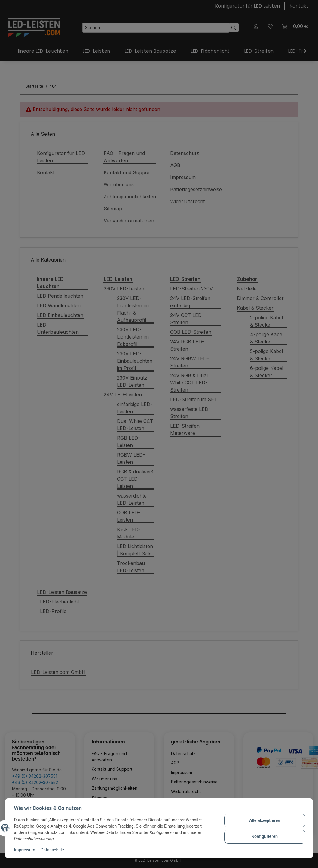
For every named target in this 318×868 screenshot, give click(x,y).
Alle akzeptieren (264, 821)
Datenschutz (53, 850)
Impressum (25, 850)
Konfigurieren (264, 836)
